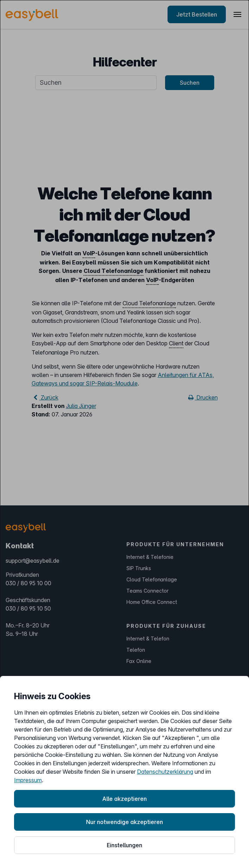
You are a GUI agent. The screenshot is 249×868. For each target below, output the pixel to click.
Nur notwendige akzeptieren (124, 822)
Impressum (28, 780)
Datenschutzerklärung (165, 772)
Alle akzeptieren (124, 799)
